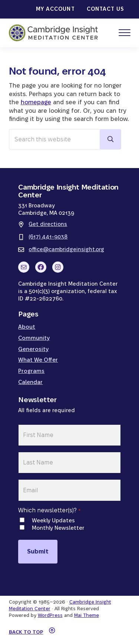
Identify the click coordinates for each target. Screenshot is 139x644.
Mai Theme (87, 615)
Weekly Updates (53, 520)
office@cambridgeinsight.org (66, 249)
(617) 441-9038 (48, 237)
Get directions (48, 224)
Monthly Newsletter (58, 528)
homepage (36, 102)
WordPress (50, 615)
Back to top (26, 632)
